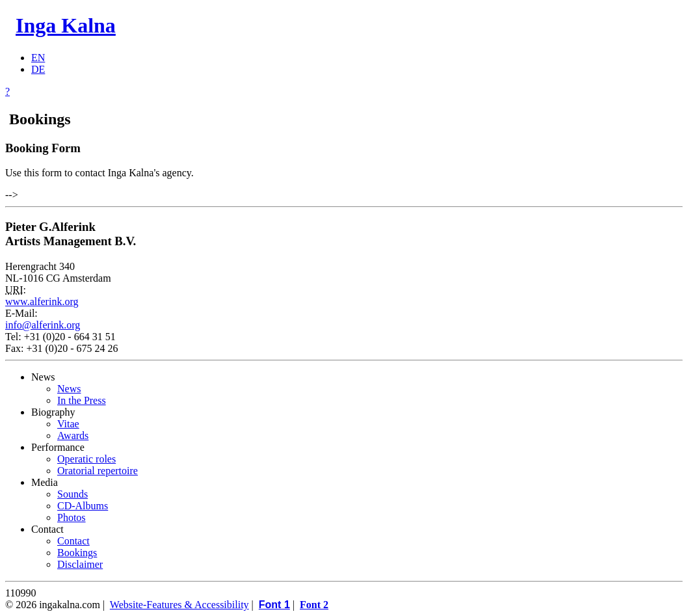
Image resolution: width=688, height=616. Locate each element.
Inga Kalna (66, 25)
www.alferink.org (42, 301)
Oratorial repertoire (98, 471)
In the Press (82, 400)
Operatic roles (86, 459)
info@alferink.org (43, 325)
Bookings (77, 553)
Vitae (68, 424)
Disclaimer (80, 564)
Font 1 (274, 605)
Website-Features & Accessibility (179, 605)
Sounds (73, 494)
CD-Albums (83, 506)
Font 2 (314, 605)
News (69, 389)
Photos (72, 517)
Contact (73, 541)
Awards (73, 435)
